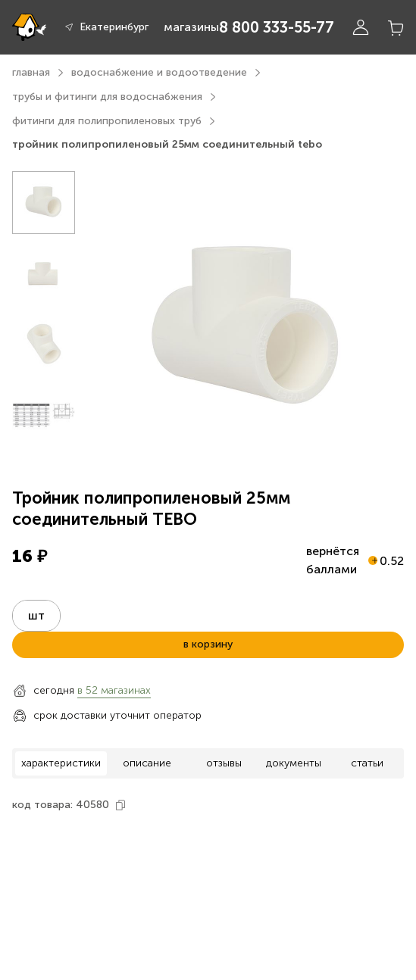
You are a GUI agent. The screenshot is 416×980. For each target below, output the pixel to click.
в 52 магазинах (114, 690)
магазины (191, 27)
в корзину (208, 644)
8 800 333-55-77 (277, 27)
